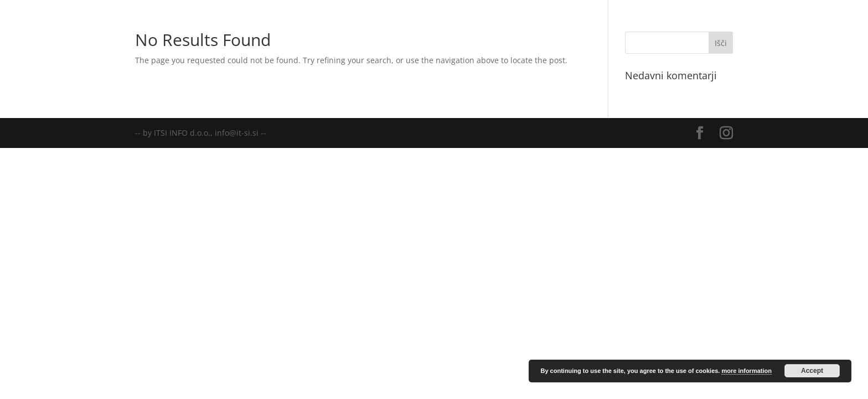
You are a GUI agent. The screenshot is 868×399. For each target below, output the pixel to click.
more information (746, 371)
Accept (812, 371)
